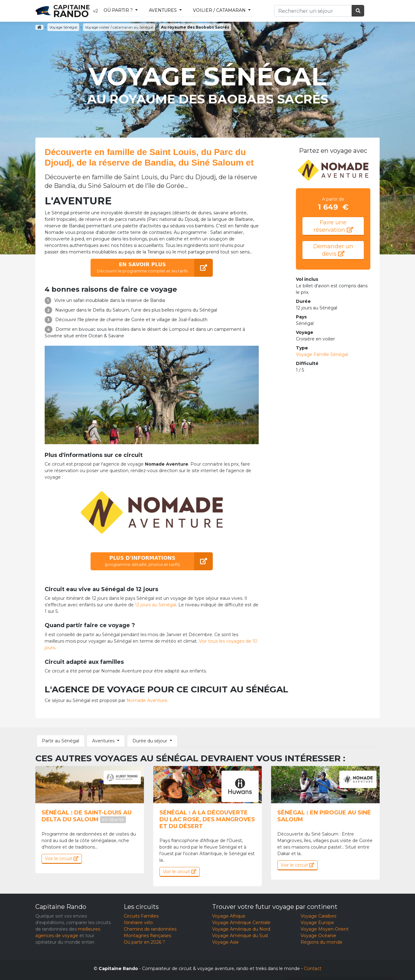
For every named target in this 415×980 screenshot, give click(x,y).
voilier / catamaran (219, 10)
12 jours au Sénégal (156, 605)
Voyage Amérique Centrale (241, 923)
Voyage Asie (225, 942)
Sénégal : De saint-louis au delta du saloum (87, 816)
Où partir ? (118, 10)
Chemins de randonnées (150, 929)
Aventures (163, 10)
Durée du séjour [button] (150, 741)
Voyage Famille (322, 354)
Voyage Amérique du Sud (240, 936)
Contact (313, 969)
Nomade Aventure (147, 700)
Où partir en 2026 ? (144, 942)
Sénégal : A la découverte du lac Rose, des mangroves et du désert (207, 819)
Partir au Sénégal (60, 741)
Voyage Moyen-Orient (325, 929)
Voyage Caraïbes (318, 916)
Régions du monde (321, 942)
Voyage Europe (317, 923)
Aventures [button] (103, 741)
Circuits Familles (141, 916)
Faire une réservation (333, 226)
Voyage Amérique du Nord (241, 929)
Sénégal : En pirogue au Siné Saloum (324, 816)
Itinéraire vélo (138, 923)
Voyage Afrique (229, 916)
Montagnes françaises (147, 936)
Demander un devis (333, 250)
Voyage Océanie (318, 936)
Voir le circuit (62, 859)
